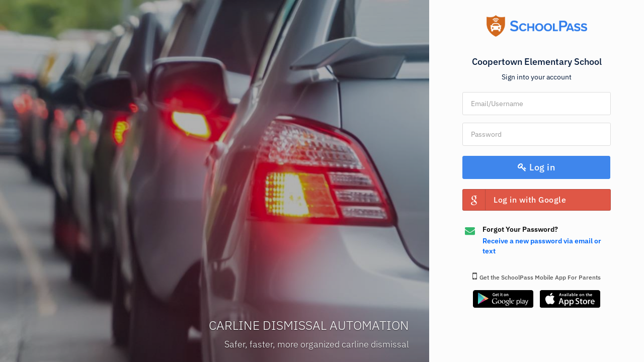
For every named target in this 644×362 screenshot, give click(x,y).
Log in (537, 167)
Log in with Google (514, 200)
